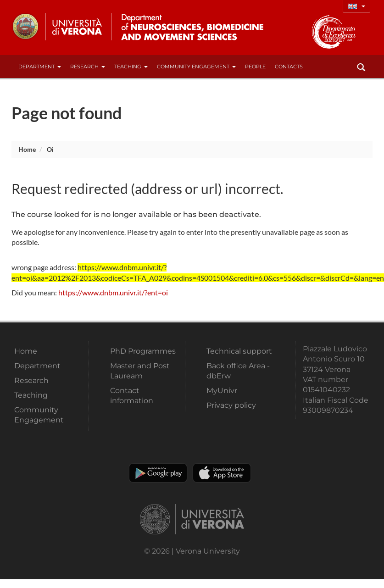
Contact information (132, 396)
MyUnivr (222, 391)
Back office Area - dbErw (238, 371)
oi (50, 149)
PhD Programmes (143, 351)
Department (40, 67)
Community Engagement (196, 67)
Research (88, 67)
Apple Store (222, 473)
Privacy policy (231, 405)
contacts (289, 67)
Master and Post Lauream (140, 371)
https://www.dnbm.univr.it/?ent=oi (113, 292)
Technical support (239, 351)
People (255, 67)
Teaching (131, 67)
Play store (158, 473)
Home (27, 149)
